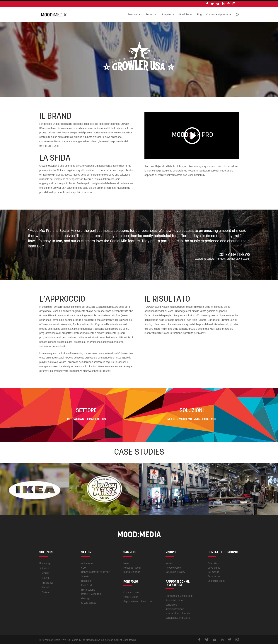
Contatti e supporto (217, 14)
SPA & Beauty (89, 602)
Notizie (169, 562)
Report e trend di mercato (138, 600)
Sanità (85, 575)
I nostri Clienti (131, 596)
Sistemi (46, 591)
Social (45, 586)
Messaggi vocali (132, 567)
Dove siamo (214, 567)
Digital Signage (132, 571)
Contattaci (214, 562)
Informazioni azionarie (178, 612)
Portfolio (184, 14)
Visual (45, 572)
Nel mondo (213, 571)
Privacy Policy (173, 567)
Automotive (87, 562)
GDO (83, 567)
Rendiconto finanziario (178, 617)
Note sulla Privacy (175, 571)
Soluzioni (133, 14)
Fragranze (48, 582)
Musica (127, 562)
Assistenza (214, 575)
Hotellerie (86, 580)
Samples (166, 14)
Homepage (45, 562)
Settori (149, 14)
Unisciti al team (216, 580)
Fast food (87, 584)
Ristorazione (88, 589)
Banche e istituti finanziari (96, 571)
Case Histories (131, 591)
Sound (45, 577)
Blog (199, 14)
